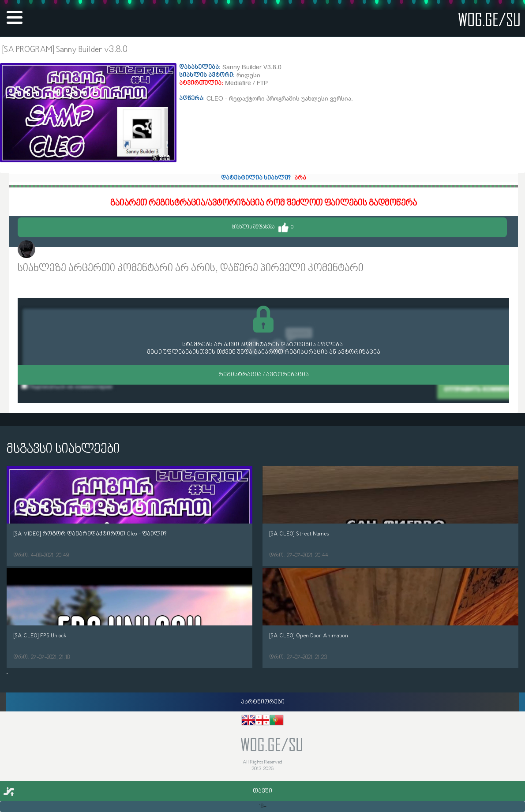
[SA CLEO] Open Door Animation (309, 636)
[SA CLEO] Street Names (299, 534)
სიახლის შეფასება (262, 227)
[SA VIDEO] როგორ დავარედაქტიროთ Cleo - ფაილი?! (90, 534)
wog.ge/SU (489, 19)
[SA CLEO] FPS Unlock (40, 636)
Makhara (52, 250)
